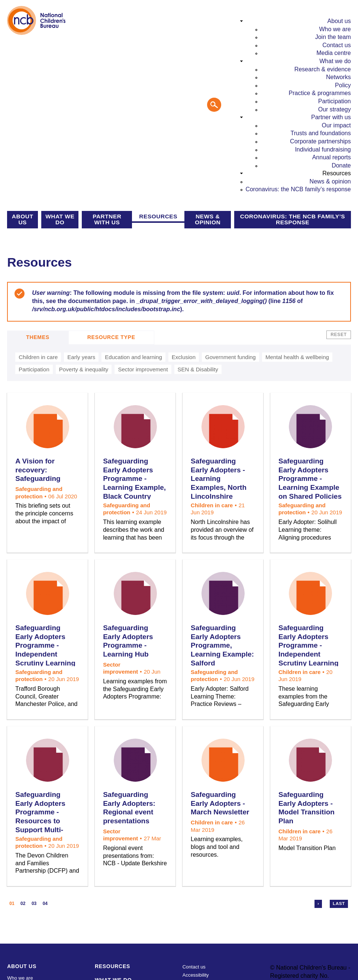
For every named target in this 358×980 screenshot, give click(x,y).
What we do (335, 61)
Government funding (230, 357)
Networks (338, 77)
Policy (343, 85)
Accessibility (196, 975)
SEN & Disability (198, 369)
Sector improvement (143, 369)
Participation (335, 101)
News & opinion (330, 181)
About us (339, 21)
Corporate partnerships (320, 141)
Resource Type (111, 337)
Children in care (38, 357)
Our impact (336, 125)
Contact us (336, 45)
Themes (38, 337)
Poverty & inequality (84, 369)
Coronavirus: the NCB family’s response (298, 189)
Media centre (334, 53)
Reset (339, 335)
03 (34, 904)
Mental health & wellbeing (297, 357)
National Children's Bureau (36, 20)
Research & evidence (323, 69)
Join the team (333, 37)
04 (45, 904)
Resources (336, 173)
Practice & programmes (320, 93)
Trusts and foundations (321, 133)
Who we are (335, 29)
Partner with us (331, 117)
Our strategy (335, 109)
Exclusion (184, 357)
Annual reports (332, 157)
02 (23, 904)
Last (339, 904)
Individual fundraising (323, 149)
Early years (81, 357)
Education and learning (133, 357)
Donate (341, 165)
